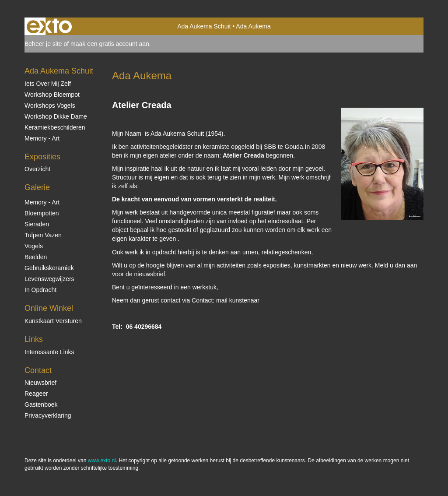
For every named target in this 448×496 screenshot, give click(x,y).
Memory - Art (42, 138)
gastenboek (41, 405)
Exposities (42, 157)
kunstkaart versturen (53, 321)
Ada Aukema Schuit (204, 26)
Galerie (37, 187)
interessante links (49, 352)
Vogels (34, 246)
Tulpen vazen (43, 235)
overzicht (37, 169)
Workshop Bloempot (52, 95)
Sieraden (37, 224)
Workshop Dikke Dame (56, 116)
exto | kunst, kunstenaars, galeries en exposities (49, 26)
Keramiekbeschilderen (55, 127)
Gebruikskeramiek (49, 268)
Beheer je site (43, 44)
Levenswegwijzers (49, 279)
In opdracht (40, 290)
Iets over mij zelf (48, 84)
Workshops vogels (50, 106)
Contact (38, 370)
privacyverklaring (48, 415)
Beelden (36, 257)
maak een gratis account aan (110, 44)
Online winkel (49, 308)
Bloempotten (42, 213)
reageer (36, 394)
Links (34, 339)
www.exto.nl (102, 461)
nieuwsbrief (40, 383)
